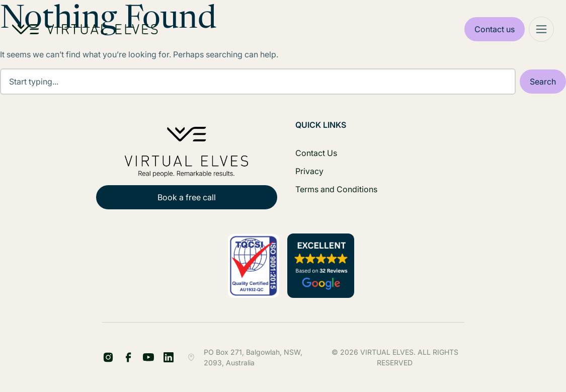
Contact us (495, 29)
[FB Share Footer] (108, 357)
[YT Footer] (148, 357)
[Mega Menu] (541, 29)
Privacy (309, 171)
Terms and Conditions (336, 189)
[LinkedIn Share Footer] (128, 357)
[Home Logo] (85, 29)
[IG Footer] (169, 357)
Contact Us (316, 153)
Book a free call (187, 197)
